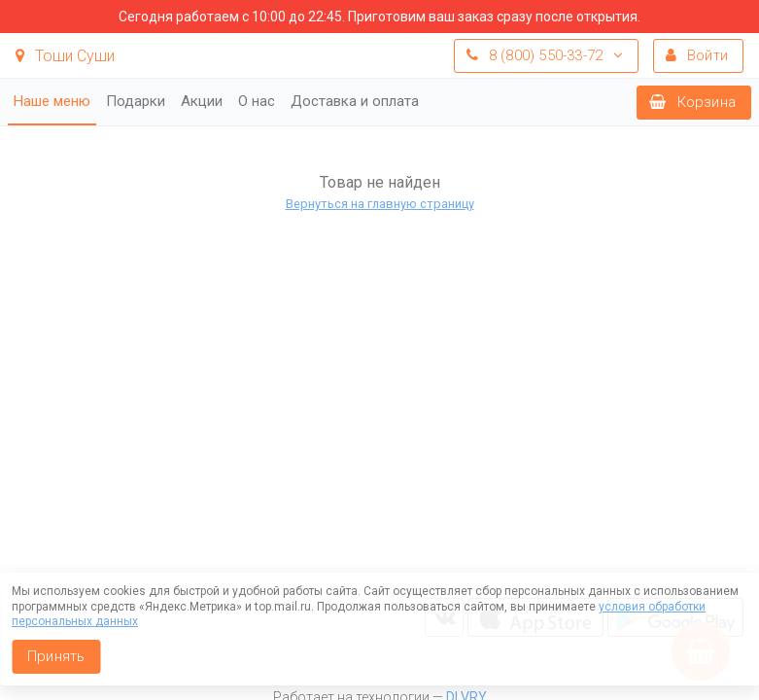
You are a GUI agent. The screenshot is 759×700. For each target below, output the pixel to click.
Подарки (136, 101)
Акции (202, 101)
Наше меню (52, 101)
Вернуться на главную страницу (380, 204)
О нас (257, 101)
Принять (56, 656)
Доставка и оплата (355, 101)
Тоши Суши (65, 56)
